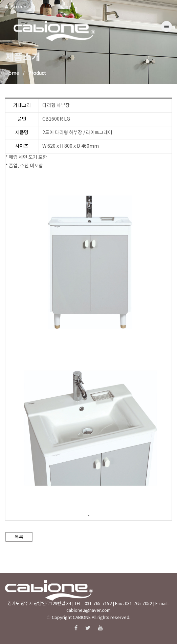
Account (19, 6)
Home (12, 74)
